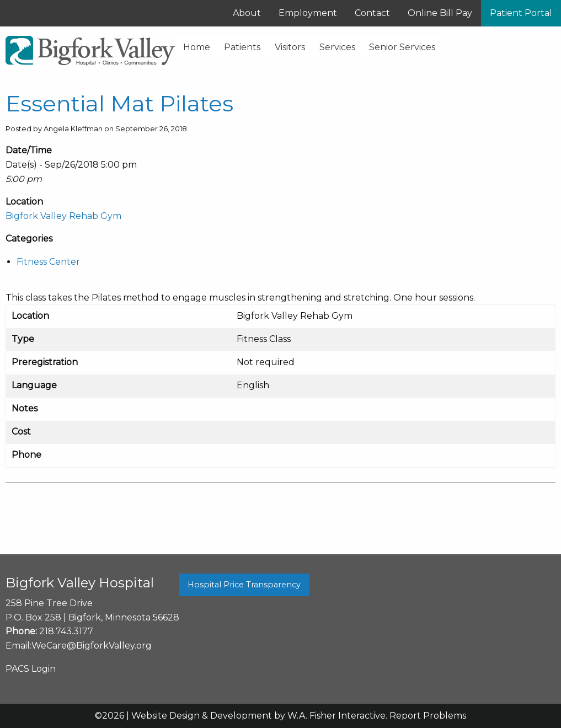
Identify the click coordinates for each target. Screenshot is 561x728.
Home (197, 47)
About (247, 13)
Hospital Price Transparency (244, 585)
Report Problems (428, 716)
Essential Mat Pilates (119, 103)
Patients (242, 47)
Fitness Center (48, 262)
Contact (372, 13)
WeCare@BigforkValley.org (92, 646)
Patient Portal (521, 13)
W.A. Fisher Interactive (336, 716)
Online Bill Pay (440, 13)
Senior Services (402, 47)
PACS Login (31, 669)
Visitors (290, 47)
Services (337, 47)
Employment (308, 13)
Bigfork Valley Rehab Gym (63, 216)
